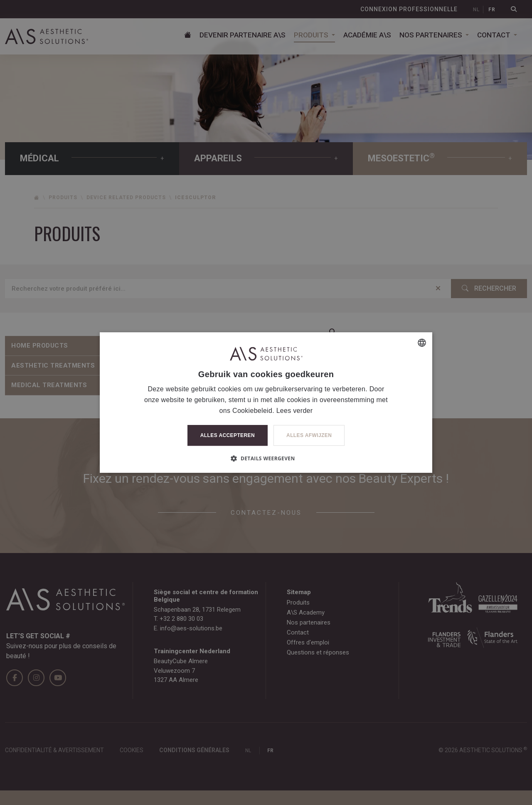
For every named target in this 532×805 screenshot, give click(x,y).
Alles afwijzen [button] (309, 435)
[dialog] (266, 402)
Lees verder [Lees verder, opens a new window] (295, 411)
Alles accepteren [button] (228, 435)
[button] (266, 458)
